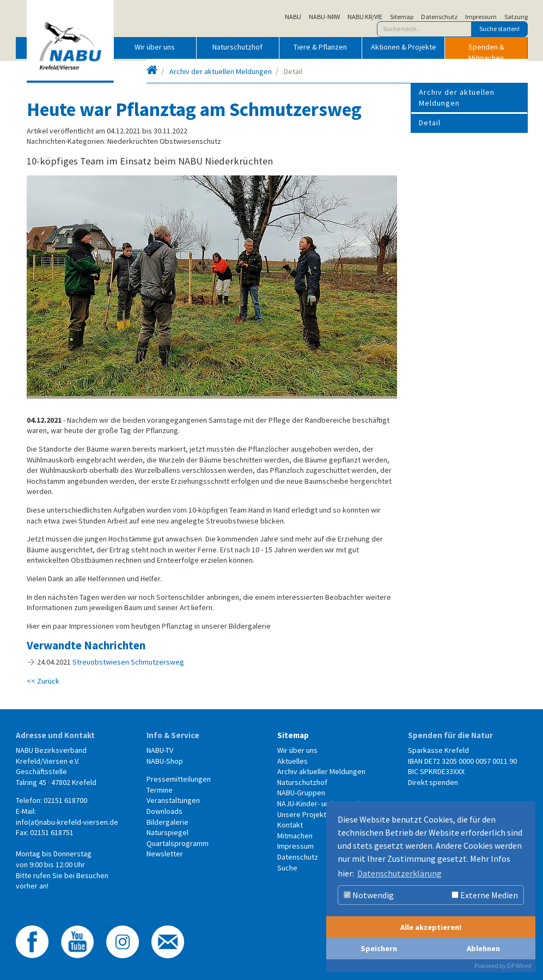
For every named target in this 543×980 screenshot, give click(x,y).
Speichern (379, 948)
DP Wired (519, 966)
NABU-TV (160, 750)
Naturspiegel (167, 832)
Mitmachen (295, 836)
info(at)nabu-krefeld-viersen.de (67, 822)
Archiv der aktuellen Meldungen (221, 71)
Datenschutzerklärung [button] (399, 873)
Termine (160, 790)
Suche (287, 868)
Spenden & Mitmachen (486, 50)
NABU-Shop (165, 761)
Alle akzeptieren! (431, 927)
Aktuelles (292, 761)
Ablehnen (483, 948)
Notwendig (369, 895)
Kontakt (290, 825)
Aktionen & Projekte (404, 47)
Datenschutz (439, 17)
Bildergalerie (167, 822)
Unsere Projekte (304, 814)
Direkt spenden (433, 782)
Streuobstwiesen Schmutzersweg (128, 662)
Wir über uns (155, 47)
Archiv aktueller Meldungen (321, 771)
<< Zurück (43, 681)
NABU (293, 17)
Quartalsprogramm (178, 843)
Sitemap (402, 17)
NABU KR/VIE (365, 17)
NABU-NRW (324, 17)
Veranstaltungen (173, 800)
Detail (430, 123)
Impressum (481, 17)
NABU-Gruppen (301, 793)
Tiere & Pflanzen (320, 47)
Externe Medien (485, 895)
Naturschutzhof (237, 47)
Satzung (516, 17)
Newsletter (165, 854)
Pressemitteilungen (179, 779)
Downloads (164, 811)
